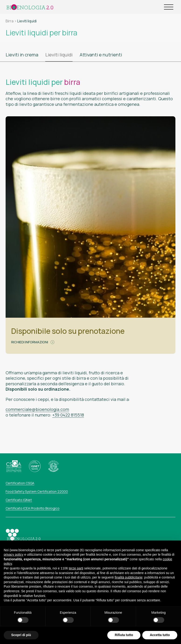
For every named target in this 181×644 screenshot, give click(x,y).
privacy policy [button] (14, 564)
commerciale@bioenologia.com (37, 409)
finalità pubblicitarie (128, 587)
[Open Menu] (169, 7)
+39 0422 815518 (68, 415)
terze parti (76, 578)
